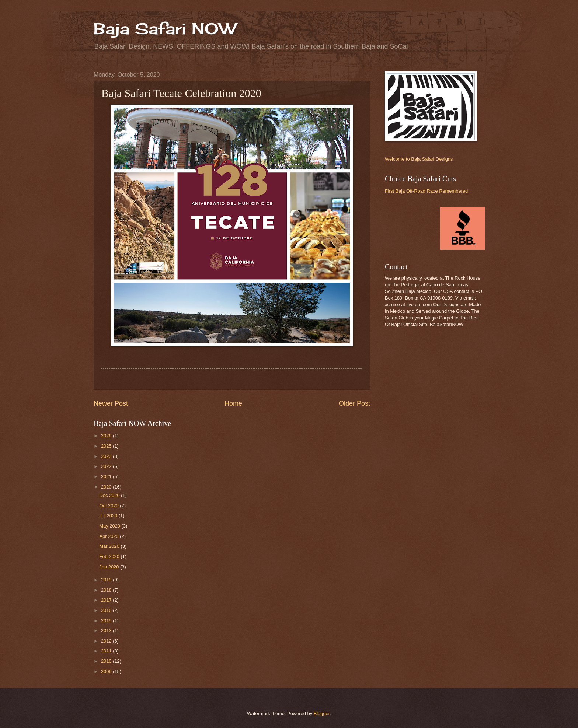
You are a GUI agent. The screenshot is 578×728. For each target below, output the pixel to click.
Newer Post (111, 403)
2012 (107, 641)
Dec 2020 (110, 495)
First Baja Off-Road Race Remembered (426, 191)
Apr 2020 (109, 536)
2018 (107, 590)
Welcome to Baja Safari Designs (419, 159)
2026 (107, 436)
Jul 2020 (109, 516)
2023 (107, 456)
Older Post (354, 403)
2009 (107, 671)
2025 (107, 446)
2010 (107, 661)
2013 (107, 631)
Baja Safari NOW (165, 29)
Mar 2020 (110, 546)
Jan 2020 (110, 567)
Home (233, 403)
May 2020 (110, 526)
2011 (107, 651)
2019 (107, 580)
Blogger (322, 713)
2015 (107, 621)
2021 (107, 477)
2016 (107, 610)
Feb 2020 (110, 556)
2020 (107, 487)
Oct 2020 (109, 506)
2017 (107, 600)
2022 (107, 466)
